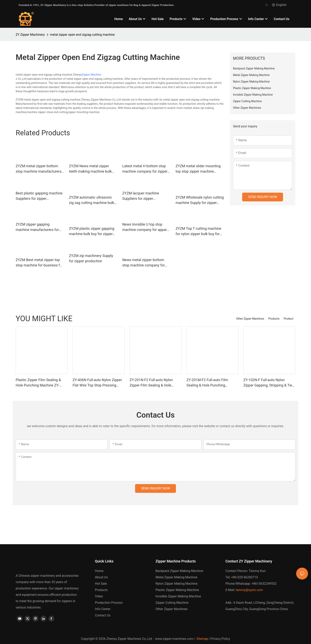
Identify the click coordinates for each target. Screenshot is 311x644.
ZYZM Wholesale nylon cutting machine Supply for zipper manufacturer (200, 200)
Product (288, 319)
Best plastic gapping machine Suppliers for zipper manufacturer (39, 196)
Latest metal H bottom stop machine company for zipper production (145, 169)
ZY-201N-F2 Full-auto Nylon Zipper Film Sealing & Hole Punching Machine (151, 383)
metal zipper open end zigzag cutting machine (82, 35)
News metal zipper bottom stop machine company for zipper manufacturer (144, 263)
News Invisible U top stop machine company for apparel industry (146, 227)
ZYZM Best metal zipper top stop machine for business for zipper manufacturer (39, 263)
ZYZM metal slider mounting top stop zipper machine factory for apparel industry (198, 169)
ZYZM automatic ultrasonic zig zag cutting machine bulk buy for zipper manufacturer (92, 200)
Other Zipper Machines (250, 319)
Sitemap (202, 639)
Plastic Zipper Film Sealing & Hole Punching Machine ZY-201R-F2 (38, 383)
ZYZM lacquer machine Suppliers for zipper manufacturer (141, 196)
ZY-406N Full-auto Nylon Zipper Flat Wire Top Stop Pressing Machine (97, 383)
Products (274, 319)
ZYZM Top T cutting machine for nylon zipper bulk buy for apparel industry (198, 231)
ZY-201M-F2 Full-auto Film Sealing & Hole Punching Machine (207, 383)
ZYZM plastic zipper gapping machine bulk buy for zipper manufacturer (92, 231)
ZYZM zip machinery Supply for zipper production (91, 258)
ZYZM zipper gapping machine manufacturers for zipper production (37, 227)
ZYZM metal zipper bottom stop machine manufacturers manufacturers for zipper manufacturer (39, 169)
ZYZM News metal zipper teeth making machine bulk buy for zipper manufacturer (91, 169)
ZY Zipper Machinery (30, 35)
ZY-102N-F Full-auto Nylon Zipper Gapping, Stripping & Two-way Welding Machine (269, 383)
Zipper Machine (92, 75)
